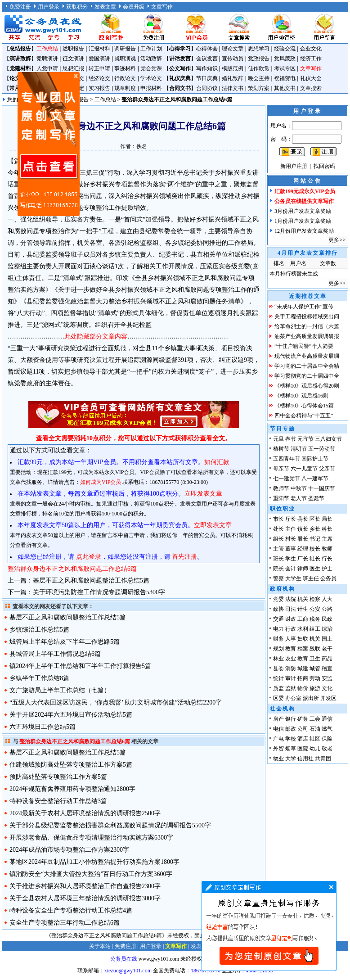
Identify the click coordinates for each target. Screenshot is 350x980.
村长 (291, 539)
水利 (303, 629)
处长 (278, 529)
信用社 (305, 759)
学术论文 (151, 78)
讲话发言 (180, 59)
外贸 (278, 749)
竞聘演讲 (47, 59)
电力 (278, 629)
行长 (327, 559)
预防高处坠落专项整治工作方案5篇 (58, 777)
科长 (327, 529)
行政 (291, 629)
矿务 (303, 719)
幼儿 (315, 749)
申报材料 (151, 88)
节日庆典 (207, 78)
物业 (278, 759)
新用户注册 (294, 166)
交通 (278, 619)
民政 (327, 619)
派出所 (311, 698)
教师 (327, 549)
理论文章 (233, 49)
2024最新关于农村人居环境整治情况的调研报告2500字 (85, 813)
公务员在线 (124, 959)
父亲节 (327, 469)
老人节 (299, 498)
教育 (291, 649)
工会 (315, 719)
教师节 (281, 488)
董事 (291, 549)
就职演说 (125, 59)
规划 (278, 649)
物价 (303, 688)
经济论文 (99, 78)
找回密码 (324, 166)
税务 (315, 619)
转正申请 (99, 68)
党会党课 (151, 68)
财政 (291, 619)
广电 (278, 739)
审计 (291, 678)
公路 (327, 609)
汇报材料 (99, 49)
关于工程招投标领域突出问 (307, 316)
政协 (278, 609)
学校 (291, 739)
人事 (291, 639)
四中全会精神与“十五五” (304, 415)
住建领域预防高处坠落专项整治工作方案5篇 (71, 765)
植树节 (281, 449)
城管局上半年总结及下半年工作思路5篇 (65, 642)
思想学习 (259, 49)
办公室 (293, 698)
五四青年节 (287, 459)
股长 (303, 539)
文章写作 (162, 7)
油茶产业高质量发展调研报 (307, 336)
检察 (315, 599)
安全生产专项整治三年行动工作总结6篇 (65, 923)
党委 (278, 599)
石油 (315, 729)
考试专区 (285, 68)
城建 (303, 668)
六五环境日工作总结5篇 (43, 727)
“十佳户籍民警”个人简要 (304, 346)
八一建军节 (315, 479)
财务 (278, 639)
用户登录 (49, 7)
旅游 (315, 688)
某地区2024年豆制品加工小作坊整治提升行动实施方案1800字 (94, 862)
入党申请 (47, 68)
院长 (278, 569)
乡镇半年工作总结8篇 (39, 678)
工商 (303, 619)
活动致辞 (151, 59)
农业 (291, 659)
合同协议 (207, 88)
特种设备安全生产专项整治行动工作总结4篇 (71, 910)
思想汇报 (73, 68)
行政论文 (125, 78)
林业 (278, 659)
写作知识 (207, 68)
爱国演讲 (99, 59)
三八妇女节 (328, 439)
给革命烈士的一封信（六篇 (307, 326)
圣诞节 (316, 498)
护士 (327, 569)
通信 (327, 719)
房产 (278, 719)
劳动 (315, 678)
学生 (291, 559)
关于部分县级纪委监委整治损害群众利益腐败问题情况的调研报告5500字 (110, 825)
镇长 (303, 529)
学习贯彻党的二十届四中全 (307, 376)
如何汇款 (217, 462)
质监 (278, 688)
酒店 (303, 739)
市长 (278, 519)
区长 (315, 519)
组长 (278, 539)
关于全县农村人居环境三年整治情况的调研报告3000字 (85, 898)
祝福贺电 (285, 78)
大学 (291, 759)
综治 (327, 629)
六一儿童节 (304, 469)
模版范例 (233, 68)
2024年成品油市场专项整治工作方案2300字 (69, 850)
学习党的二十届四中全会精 (307, 366)
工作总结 (47, 49)
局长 (327, 519)
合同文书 (180, 88)
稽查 (327, 668)
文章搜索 (311, 88)
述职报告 (73, 49)
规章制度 (125, 88)
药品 (327, 659)
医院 (303, 749)
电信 (278, 729)
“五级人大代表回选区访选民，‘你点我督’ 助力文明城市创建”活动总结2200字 (116, 702)
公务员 (328, 578)
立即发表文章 (203, 494)
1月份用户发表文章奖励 (303, 221)
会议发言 (207, 59)
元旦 (278, 439)
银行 (291, 719)
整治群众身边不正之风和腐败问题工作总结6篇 (72, 569)
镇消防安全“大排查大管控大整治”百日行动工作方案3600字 (91, 874)
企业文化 (311, 49)
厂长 (303, 559)
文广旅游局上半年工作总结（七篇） (60, 690)
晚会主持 (259, 78)
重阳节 (281, 498)
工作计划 (151, 49)
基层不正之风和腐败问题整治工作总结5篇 (91, 580)
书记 (315, 539)
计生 (303, 609)
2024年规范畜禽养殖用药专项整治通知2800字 (72, 789)
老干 (327, 649)
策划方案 (259, 88)
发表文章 (105, 7)
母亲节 (281, 469)
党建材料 (20, 68)
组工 (315, 629)
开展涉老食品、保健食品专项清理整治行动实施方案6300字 (91, 838)
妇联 (303, 639)
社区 (315, 739)
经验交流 (285, 49)
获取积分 (77, 7)
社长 (315, 559)
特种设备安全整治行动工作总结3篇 (58, 801)
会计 (291, 569)
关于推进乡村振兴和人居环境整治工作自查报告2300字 (85, 886)
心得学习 (180, 49)
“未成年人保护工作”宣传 (304, 307)
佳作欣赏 (259, 68)
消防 (291, 668)
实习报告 (99, 88)
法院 (291, 599)
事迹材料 (125, 68)
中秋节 (299, 488)
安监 (327, 678)
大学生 (293, 578)
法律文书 (233, 88)
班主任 (311, 578)
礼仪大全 (311, 78)
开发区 (328, 698)
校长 (315, 549)
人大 (327, 599)
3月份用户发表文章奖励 (303, 211)
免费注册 (20, 7)
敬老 (327, 749)
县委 (278, 668)
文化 (327, 688)
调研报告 (125, 49)
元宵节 (305, 439)
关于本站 (100, 946)
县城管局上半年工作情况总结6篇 (55, 654)
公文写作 (180, 68)
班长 (278, 559)
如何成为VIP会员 (101, 482)
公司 (303, 729)
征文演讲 (73, 59)
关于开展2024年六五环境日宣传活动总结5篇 (71, 715)
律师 (303, 569)
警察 (278, 578)
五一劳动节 (322, 449)
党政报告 (259, 59)
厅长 (291, 519)
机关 (303, 599)
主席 (327, 539)
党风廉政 (285, 59)
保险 (327, 739)
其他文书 (285, 88)
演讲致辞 (20, 59)
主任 (291, 529)
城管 (315, 668)
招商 (303, 678)
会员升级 (134, 7)
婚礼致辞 (233, 78)
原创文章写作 (49, 144)
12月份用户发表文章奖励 (304, 231)
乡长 (315, 529)
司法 (291, 609)
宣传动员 (233, 59)
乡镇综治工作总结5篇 (39, 630)
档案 (303, 649)
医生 (315, 569)
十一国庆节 (322, 488)
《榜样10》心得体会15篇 (304, 406)
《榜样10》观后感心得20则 (307, 386)
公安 (315, 609)
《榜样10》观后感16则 (301, 396)
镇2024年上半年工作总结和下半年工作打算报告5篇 (80, 666)
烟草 (291, 749)
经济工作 (311, 59)
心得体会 (207, 49)
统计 (278, 678)
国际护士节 (315, 459)
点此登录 (89, 557)
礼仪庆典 (180, 78)
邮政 (291, 729)
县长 (303, 519)
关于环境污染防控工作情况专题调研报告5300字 (99, 592)
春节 (291, 439)
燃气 (327, 729)
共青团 (323, 759)
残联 (315, 649)
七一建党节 (287, 479)
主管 (278, 549)
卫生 (315, 659)
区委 (278, 698)
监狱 (291, 688)
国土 (327, 639)
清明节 (299, 449)
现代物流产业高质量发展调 (307, 356)
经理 (303, 549)
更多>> (337, 240)
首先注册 (184, 557)
